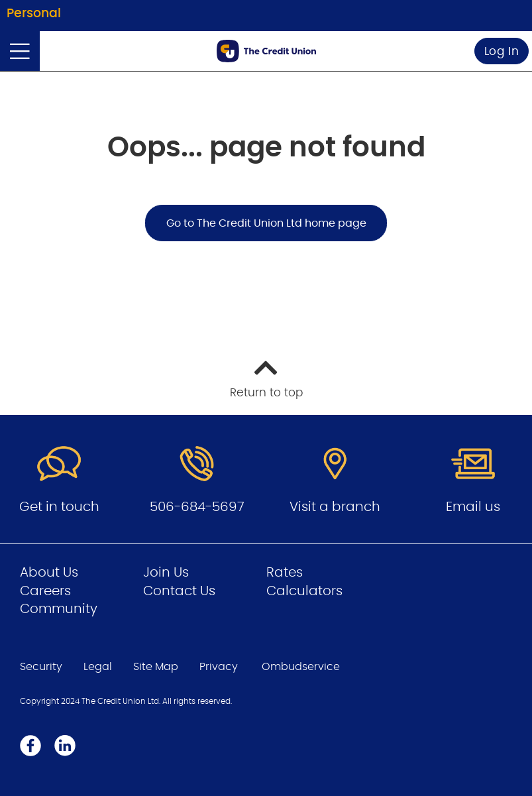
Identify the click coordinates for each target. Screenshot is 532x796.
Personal (34, 14)
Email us (473, 507)
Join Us (166, 573)
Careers (45, 591)
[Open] (20, 51)
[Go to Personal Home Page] (266, 51)
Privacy (219, 667)
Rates (285, 573)
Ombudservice (301, 667)
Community (59, 609)
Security (41, 667)
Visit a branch (335, 507)
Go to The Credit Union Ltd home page (266, 223)
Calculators (304, 591)
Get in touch (59, 507)
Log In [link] (502, 51)
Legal (98, 667)
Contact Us (179, 591)
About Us (49, 573)
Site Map (156, 667)
